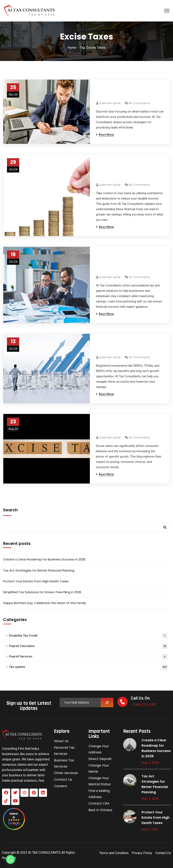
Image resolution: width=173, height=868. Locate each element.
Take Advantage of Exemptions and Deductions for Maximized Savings (128, 171)
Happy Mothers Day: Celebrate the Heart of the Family (44, 603)
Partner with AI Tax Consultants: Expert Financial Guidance (129, 263)
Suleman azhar (110, 103)
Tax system (88, 667)
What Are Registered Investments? (119, 347)
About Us (61, 741)
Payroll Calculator (88, 646)
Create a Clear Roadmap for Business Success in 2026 (44, 559)
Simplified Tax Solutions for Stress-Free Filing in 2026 (42, 592)
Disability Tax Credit (88, 636)
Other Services (66, 773)
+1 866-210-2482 (143, 705)
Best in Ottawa (100, 810)
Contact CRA (99, 803)
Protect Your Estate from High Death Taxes (36, 581)
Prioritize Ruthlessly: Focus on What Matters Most (129, 92)
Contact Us (63, 780)
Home (72, 48)
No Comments (139, 103)
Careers (60, 786)
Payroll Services (88, 657)
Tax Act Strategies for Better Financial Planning (39, 570)
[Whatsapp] (10, 859)
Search (10, 510)
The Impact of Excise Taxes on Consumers (127, 427)
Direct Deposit (100, 759)
